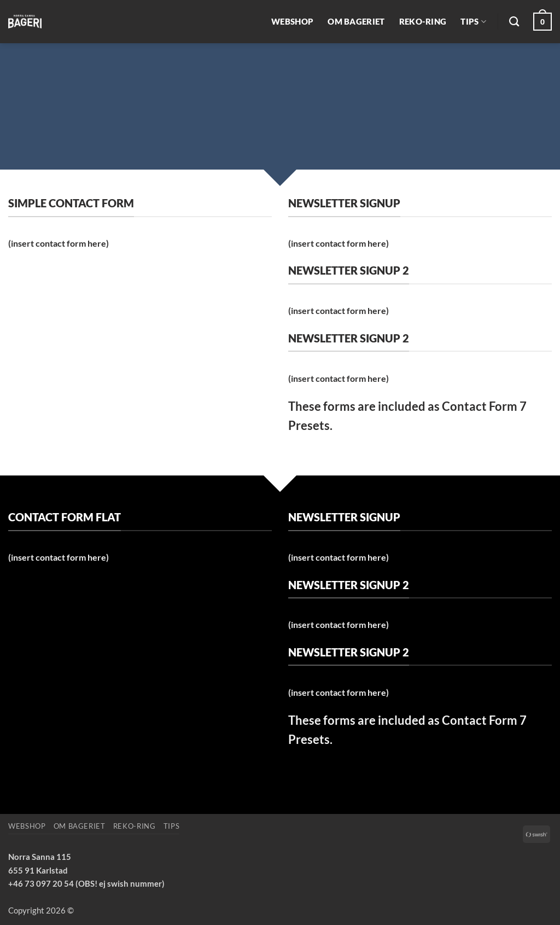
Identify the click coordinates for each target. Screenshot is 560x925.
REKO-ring (423, 21)
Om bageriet (356, 21)
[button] (542, 22)
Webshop (292, 21)
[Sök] (514, 22)
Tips (473, 22)
